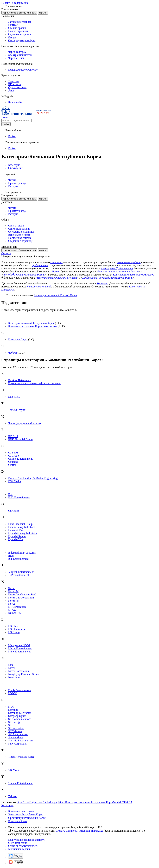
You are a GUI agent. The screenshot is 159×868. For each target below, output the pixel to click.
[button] (3, 6)
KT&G (12, 610)
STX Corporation (18, 744)
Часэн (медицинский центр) (24, 423)
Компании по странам (21, 811)
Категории (7, 805)
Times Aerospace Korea (21, 757)
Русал (56, 271)
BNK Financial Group (20, 439)
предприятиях (40, 265)
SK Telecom (15, 731)
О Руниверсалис (18, 843)
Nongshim (14, 677)
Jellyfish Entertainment (21, 572)
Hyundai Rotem (17, 536)
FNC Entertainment (19, 497)
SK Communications (20, 719)
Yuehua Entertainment (20, 783)
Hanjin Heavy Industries (22, 527)
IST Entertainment (18, 559)
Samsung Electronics (20, 713)
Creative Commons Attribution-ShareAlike (79, 831)
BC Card (13, 436)
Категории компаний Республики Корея (31, 323)
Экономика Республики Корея (26, 814)
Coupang (13, 462)
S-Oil (11, 707)
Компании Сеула (18, 339)
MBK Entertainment (19, 652)
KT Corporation (17, 607)
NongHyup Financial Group (24, 674)
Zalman (12, 796)
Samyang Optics (17, 716)
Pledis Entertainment (20, 690)
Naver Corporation (18, 671)
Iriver (11, 556)
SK (10, 725)
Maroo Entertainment (20, 648)
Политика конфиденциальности (27, 840)
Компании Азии (17, 821)
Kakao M (13, 591)
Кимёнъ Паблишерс (20, 380)
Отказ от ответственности (23, 846)
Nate (11, 665)
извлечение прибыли (129, 262)
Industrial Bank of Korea (22, 553)
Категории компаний (39, 287)
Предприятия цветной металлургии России (108, 278)
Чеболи (12, 353)
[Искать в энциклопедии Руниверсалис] (17, 120)
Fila (10, 494)
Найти (6, 124)
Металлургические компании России (117, 271)
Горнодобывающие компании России (24, 275)
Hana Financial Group (20, 524)
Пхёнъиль (14, 397)
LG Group (14, 632)
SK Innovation (16, 728)
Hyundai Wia (15, 539)
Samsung (13, 710)
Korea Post (14, 601)
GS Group (14, 511)
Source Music (16, 737)
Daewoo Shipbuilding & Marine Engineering (33, 478)
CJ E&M (13, 453)
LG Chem (14, 626)
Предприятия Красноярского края (57, 278)
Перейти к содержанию (15, 3)
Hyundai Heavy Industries (23, 533)
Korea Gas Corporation (21, 598)
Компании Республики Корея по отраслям (33, 326)
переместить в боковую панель (19, 13)
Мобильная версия (19, 849)
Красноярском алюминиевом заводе (133, 275)
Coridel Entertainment (20, 459)
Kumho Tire (15, 613)
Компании (102, 283)
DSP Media (15, 481)
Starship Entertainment (21, 740)
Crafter (12, 465)
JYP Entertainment (19, 575)
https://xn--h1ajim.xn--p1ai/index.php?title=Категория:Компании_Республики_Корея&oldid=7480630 (74, 802)
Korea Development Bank (23, 594)
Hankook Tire (16, 530)
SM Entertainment (18, 734)
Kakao (12, 588)
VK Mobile (14, 770)
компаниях (56, 262)
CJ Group (14, 456)
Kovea (12, 604)
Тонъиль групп (17, 410)
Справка (6, 253)
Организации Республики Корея (27, 818)
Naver (12, 668)
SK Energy (14, 722)
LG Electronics (17, 629)
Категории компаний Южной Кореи (56, 295)
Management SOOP (19, 645)
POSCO (13, 693)
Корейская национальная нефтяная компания (34, 383)
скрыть (43, 13)
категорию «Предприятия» (117, 268)
